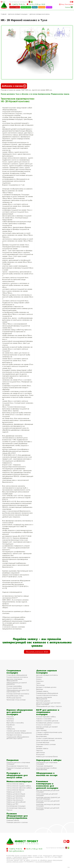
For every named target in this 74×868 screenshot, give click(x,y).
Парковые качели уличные (46, 744)
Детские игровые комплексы (40, 14)
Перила (9, 810)
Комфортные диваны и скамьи (48, 723)
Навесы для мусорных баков (47, 756)
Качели (39, 679)
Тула (4, 2)
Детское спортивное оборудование (14, 680)
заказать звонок (26, 7)
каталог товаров (15, 7)
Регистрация (69, 4)
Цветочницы (40, 752)
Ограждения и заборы (49, 760)
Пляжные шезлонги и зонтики (17, 822)
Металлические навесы (15, 784)
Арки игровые (41, 730)
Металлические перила (15, 790)
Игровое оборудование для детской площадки (20, 712)
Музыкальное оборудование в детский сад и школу (18, 738)
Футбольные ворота (14, 698)
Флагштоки (40, 754)
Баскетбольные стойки (15, 696)
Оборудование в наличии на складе (47, 774)
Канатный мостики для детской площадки (48, 802)
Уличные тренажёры (14, 686)
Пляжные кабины (42, 734)
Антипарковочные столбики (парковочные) (46, 769)
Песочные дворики (43, 701)
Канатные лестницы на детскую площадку (48, 805)
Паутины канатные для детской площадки (48, 791)
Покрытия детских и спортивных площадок (18, 763)
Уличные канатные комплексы (18, 694)
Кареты (9, 727)
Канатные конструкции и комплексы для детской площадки (47, 785)
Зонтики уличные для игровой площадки (47, 727)
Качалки (39, 677)
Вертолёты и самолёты (15, 723)
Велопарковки (41, 736)
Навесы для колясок (14, 792)
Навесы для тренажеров (16, 796)
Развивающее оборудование (47, 693)
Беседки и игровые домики (46, 687)
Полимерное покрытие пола (17, 766)
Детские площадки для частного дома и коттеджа (48, 704)
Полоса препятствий (14, 688)
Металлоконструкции (19, 781)
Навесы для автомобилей (16, 802)
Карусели (40, 681)
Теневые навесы (42, 691)
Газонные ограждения (44, 766)
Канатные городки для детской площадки (48, 809)
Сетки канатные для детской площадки (47, 795)
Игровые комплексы (14, 735)
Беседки (39, 746)
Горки (38, 683)
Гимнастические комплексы (17, 677)
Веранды (39, 689)
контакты (49, 7)
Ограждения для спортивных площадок (47, 763)
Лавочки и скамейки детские (47, 721)
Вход (63, 4)
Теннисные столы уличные (16, 700)
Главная (4, 14)
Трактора (10, 721)
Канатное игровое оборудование (19, 733)
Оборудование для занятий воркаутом (17, 683)
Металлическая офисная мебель (19, 788)
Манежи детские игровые (16, 731)
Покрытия (13, 760)
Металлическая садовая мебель (19, 786)
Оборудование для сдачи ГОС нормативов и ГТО (18, 691)
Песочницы (40, 685)
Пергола (39, 750)
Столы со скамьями (44, 725)
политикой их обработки (43, 862)
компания (42, 7)
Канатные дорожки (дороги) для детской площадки (48, 798)
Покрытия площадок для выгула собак (18, 769)
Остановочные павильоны (16, 808)
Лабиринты (11, 729)
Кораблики (11, 725)
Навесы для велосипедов (16, 794)
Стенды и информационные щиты (49, 732)
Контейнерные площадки (16, 806)
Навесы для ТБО (12, 804)
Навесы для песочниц (15, 798)
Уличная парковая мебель (46, 717)
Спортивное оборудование (17, 675)
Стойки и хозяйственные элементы (49, 738)
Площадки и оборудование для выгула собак (17, 775)
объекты (35, 7)
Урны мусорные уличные (45, 740)
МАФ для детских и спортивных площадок (48, 712)
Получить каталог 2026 (37, 652)
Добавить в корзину (14, 86)
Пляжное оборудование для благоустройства (17, 816)
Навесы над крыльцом (15, 800)
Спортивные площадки (14, 672)
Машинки (10, 717)
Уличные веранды (43, 742)
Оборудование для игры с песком (49, 706)
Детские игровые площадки (18, 14)
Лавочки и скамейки (44, 719)
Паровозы (10, 719)
